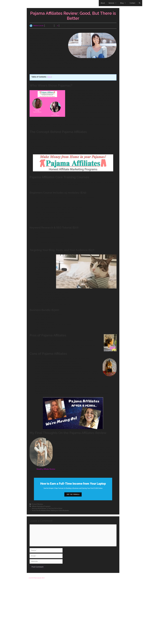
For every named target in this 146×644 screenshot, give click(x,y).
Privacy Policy (113, 578)
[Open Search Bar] (140, 3)
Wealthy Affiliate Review (46, 469)
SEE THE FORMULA (73, 494)
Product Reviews (37, 504)
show (49, 77)
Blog (124, 3)
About (103, 3)
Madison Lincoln (38, 26)
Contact (132, 3)
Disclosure (103, 578)
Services (113, 3)
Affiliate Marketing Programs (41, 506)
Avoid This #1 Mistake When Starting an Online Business (50, 510)
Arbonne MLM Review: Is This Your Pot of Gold (47, 508)
